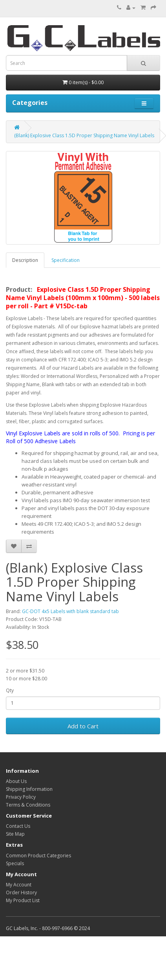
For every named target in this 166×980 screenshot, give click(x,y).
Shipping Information (29, 789)
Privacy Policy (21, 797)
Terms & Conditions (28, 805)
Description (25, 260)
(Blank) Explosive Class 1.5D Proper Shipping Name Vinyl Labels (84, 135)
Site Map (15, 834)
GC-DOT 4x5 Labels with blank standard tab (70, 611)
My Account (19, 885)
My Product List (23, 900)
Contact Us (18, 826)
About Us (16, 781)
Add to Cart (83, 726)
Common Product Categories (38, 856)
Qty (10, 690)
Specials (15, 863)
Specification (66, 260)
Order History (21, 892)
